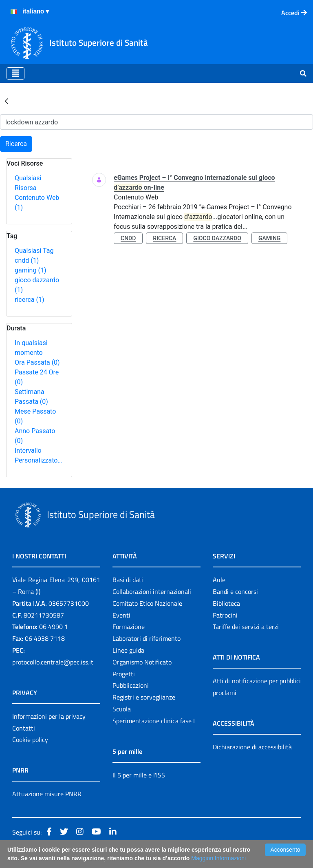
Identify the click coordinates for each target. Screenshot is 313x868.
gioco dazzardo (217, 238)
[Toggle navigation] (15, 73)
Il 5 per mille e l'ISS (139, 775)
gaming (30, 270)
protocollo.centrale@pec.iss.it (53, 662)
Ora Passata (37, 362)
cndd (27, 260)
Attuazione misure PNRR (47, 794)
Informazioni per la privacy (49, 716)
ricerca (30, 300)
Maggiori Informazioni (218, 858)
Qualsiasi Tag (34, 251)
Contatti (24, 728)
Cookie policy (30, 740)
